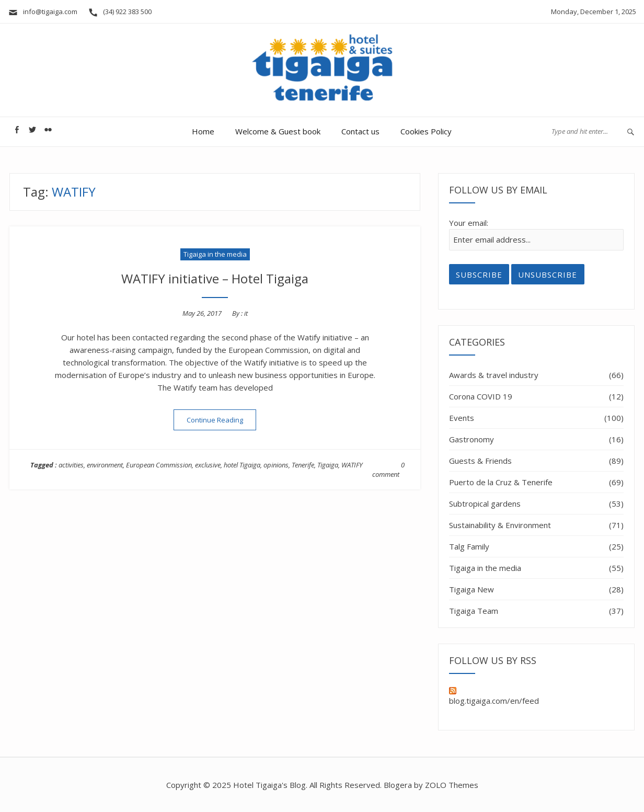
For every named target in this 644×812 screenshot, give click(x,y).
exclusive (208, 465)
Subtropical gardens (485, 504)
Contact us (360, 131)
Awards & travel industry (494, 375)
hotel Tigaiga (242, 465)
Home (203, 131)
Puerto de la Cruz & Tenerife (501, 482)
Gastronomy (471, 439)
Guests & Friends (480, 461)
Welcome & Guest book (278, 131)
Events (462, 418)
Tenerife (303, 465)
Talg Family (469, 546)
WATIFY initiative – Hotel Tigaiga (215, 278)
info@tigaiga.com (43, 12)
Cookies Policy (426, 131)
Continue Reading (221, 420)
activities (71, 465)
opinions (276, 465)
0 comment (388, 470)
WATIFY (352, 465)
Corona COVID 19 (481, 396)
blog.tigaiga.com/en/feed (494, 696)
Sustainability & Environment (500, 525)
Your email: (469, 223)
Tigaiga (328, 465)
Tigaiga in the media (215, 254)
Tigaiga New (471, 589)
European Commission (159, 465)
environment (105, 465)
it (246, 313)
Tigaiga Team (474, 611)
